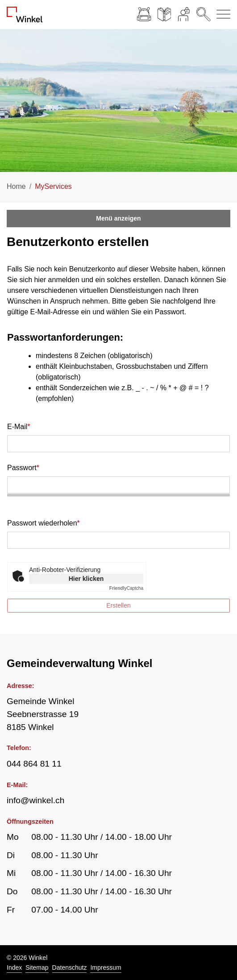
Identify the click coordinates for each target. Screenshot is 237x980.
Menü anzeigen (118, 218)
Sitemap (37, 967)
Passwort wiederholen (44, 523)
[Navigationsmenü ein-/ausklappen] (222, 15)
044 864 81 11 (34, 764)
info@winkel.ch (35, 800)
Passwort (23, 468)
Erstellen (118, 605)
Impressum (106, 967)
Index (14, 967)
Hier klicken (86, 579)
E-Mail (19, 427)
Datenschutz (70, 967)
